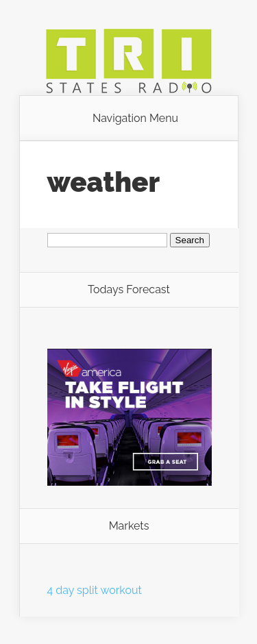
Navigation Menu (135, 119)
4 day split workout (95, 590)
